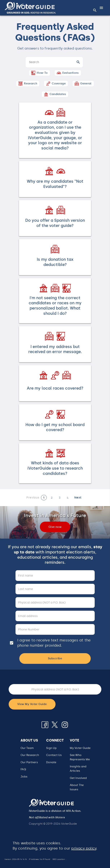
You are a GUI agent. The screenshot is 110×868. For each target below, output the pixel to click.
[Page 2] (52, 498)
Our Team (27, 748)
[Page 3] (60, 498)
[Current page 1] (44, 498)
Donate (51, 762)
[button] (30, 8)
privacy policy (84, 848)
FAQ (23, 769)
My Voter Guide (80, 748)
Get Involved (78, 778)
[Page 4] (68, 498)
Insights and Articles (78, 769)
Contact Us (54, 755)
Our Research (30, 755)
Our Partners (29, 762)
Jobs (24, 777)
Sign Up (51, 748)
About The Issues (77, 787)
